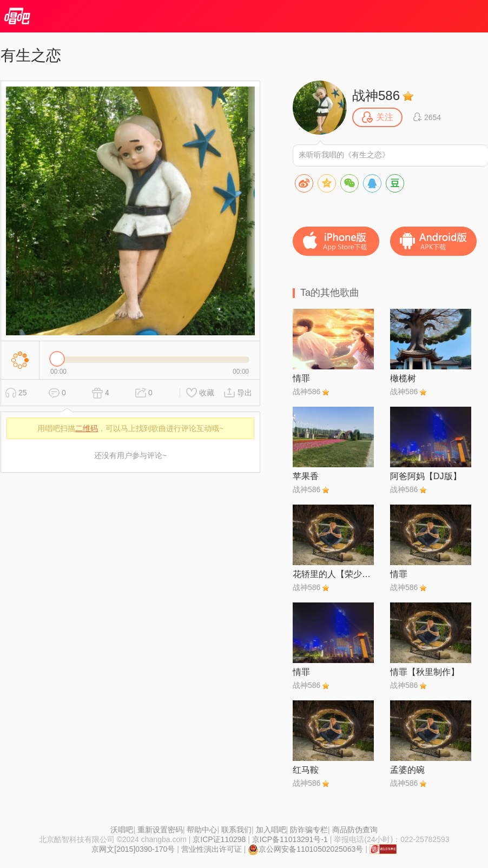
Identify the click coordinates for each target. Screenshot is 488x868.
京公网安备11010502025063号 (305, 849)
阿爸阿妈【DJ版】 (426, 476)
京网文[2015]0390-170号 (133, 849)
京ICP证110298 (219, 839)
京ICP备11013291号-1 (290, 839)
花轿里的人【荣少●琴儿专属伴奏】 (333, 574)
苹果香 (306, 476)
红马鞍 (306, 770)
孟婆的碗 (407, 770)
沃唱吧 (122, 830)
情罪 (301, 378)
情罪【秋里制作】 (425, 672)
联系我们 (236, 830)
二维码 (87, 428)
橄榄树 (403, 378)
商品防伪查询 (355, 830)
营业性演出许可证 (212, 849)
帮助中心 (202, 830)
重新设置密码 (160, 830)
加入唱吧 (271, 830)
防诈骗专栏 (309, 830)
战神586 (376, 95)
